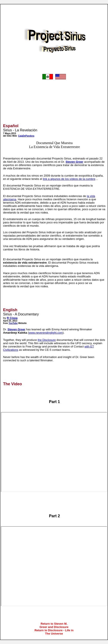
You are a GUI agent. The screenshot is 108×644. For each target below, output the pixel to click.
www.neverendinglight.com (46, 333)
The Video (13, 384)
